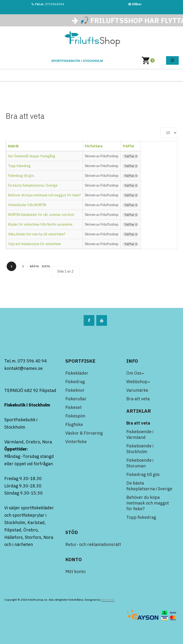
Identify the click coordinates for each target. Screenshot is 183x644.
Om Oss (135, 373)
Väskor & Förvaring (84, 433)
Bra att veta (138, 399)
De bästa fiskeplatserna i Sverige (33, 185)
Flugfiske (74, 424)
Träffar (128, 146)
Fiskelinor (75, 390)
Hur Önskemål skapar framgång (32, 156)
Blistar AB (108, 600)
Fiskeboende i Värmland (140, 434)
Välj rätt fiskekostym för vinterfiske (35, 244)
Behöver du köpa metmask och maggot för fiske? (44, 195)
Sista (46, 266)
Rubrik (13, 146)
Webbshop (138, 382)
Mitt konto (75, 572)
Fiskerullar (76, 399)
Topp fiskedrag (19, 166)
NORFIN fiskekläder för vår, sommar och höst (41, 215)
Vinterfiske (76, 442)
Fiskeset (74, 407)
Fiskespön (75, 416)
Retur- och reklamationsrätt (93, 544)
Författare (94, 146)
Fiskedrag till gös (21, 176)
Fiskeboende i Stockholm (140, 449)
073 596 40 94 (32, 361)
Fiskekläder (77, 373)
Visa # (161, 127)
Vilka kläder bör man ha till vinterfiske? (37, 234)
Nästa (34, 266)
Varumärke (137, 390)
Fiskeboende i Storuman (140, 463)
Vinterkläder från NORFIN (27, 205)
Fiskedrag (75, 382)
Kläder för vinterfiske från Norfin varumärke (40, 224)
